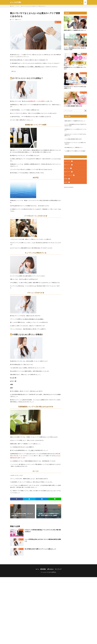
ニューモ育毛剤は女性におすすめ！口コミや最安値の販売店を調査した (43, 540)
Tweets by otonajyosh (69, 188)
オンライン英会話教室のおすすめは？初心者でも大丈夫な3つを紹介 (75, 49)
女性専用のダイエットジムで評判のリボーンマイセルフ (75, 68)
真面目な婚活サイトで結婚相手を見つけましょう (75, 30)
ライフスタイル (84, 17)
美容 (68, 183)
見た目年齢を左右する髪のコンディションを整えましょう (40, 549)
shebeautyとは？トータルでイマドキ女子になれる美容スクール (75, 87)
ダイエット (85, 54)
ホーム (37, 569)
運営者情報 (43, 569)
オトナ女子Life (15, 2)
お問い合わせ (50, 569)
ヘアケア (17, 6)
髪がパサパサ (19, 20)
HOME (12, 6)
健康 (68, 179)
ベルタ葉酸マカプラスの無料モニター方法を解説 (75, 151)
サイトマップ (58, 569)
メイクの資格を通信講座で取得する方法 (73, 106)
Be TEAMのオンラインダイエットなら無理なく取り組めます (75, 143)
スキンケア (69, 161)
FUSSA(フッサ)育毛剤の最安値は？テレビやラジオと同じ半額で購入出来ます (43, 531)
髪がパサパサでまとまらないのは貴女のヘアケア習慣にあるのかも (33, 6)
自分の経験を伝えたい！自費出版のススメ (73, 147)
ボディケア (69, 172)
